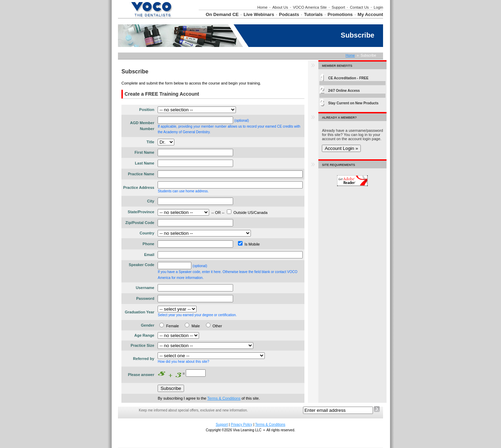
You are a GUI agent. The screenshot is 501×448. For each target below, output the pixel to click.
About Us (280, 7)
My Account (370, 14)
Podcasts (289, 14)
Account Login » (341, 148)
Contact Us (359, 7)
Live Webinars (259, 14)
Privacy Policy (241, 425)
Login (378, 7)
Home (262, 7)
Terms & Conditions (224, 398)
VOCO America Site (310, 7)
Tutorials (313, 14)
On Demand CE (222, 14)
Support (338, 7)
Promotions (340, 14)
